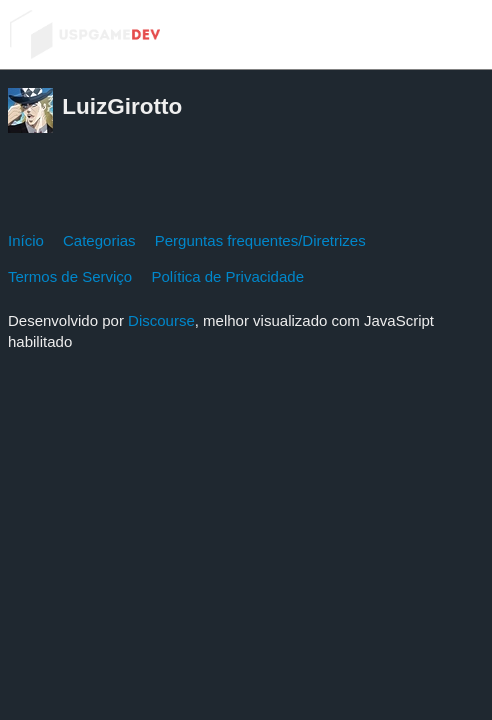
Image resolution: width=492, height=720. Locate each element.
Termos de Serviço (70, 276)
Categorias (99, 240)
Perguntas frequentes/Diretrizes (260, 240)
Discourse (161, 320)
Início (26, 240)
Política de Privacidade (227, 276)
